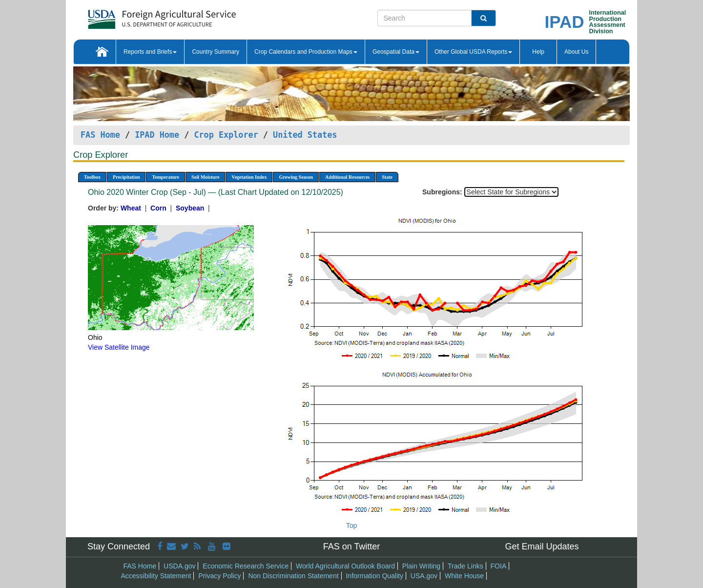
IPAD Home (157, 135)
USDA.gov (179, 566)
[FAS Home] (137, 16)
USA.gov (424, 576)
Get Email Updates (542, 546)
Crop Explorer (226, 135)
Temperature (165, 177)
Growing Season (296, 177)
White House (464, 576)
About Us (576, 52)
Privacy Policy (219, 576)
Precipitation (126, 177)
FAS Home (100, 135)
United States (305, 135)
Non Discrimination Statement (293, 576)
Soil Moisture (205, 177)
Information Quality (374, 576)
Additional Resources (347, 177)
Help (538, 52)
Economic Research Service (246, 566)
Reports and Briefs (150, 52)
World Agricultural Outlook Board (345, 566)
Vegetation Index (249, 177)
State (387, 177)
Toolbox (92, 177)
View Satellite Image (119, 347)
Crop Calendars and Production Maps (306, 52)
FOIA (499, 566)
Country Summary (216, 52)
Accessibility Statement (156, 576)
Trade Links (465, 566)
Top (352, 525)
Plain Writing (421, 566)
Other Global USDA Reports (473, 52)
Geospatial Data (396, 52)
